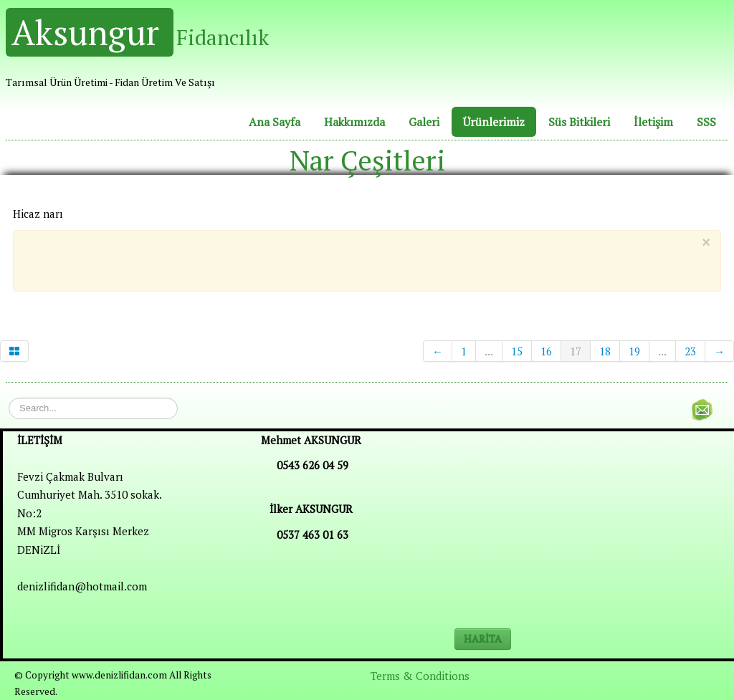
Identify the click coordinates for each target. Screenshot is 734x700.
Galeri (424, 122)
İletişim (653, 122)
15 (517, 351)
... (489, 351)
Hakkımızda (354, 122)
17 (576, 351)
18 (605, 351)
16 (546, 351)
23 (690, 351)
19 (634, 351)
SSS (706, 122)
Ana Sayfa (275, 122)
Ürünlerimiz (494, 122)
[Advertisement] (356, 258)
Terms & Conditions (420, 676)
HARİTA (483, 639)
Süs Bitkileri (579, 122)
